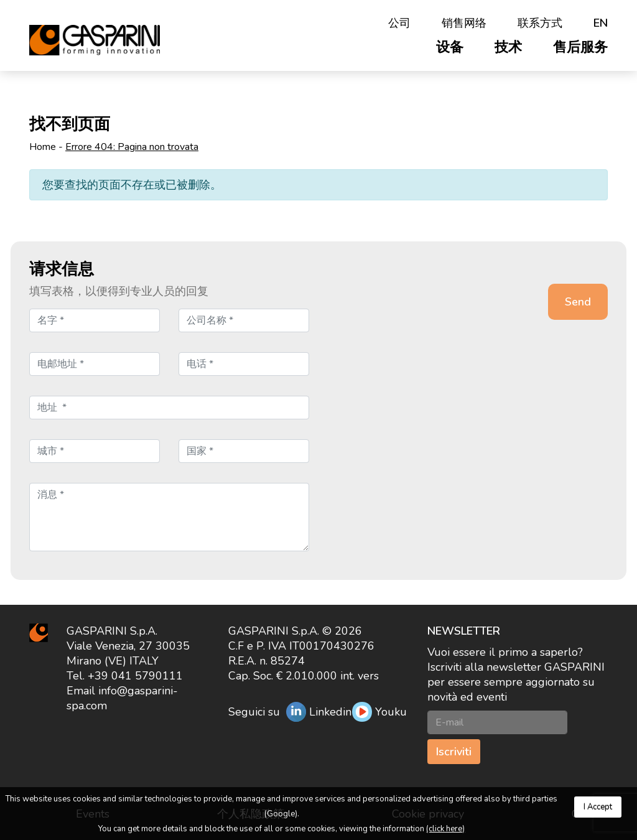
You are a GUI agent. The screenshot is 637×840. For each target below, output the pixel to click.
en (601, 23)
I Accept (598, 807)
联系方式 (540, 23)
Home (43, 147)
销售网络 (464, 23)
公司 (399, 23)
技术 (508, 47)
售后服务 (580, 47)
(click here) (445, 829)
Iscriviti (454, 752)
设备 (450, 47)
